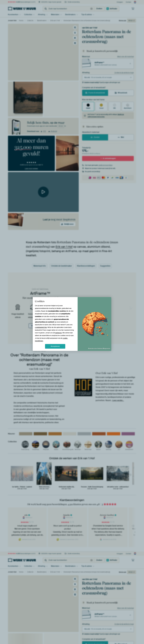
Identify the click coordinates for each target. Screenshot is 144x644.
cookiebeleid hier (41, 327)
